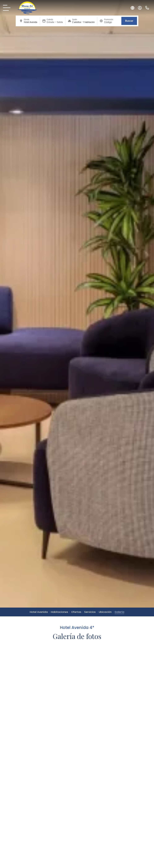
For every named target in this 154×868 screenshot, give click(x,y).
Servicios (90, 612)
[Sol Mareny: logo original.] (27, 8)
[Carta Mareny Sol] (8, 8)
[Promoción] (111, 22)
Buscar (129, 21)
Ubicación (105, 612)
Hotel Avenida (39, 612)
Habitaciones (59, 612)
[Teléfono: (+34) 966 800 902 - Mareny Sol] (147, 8)
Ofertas (76, 612)
